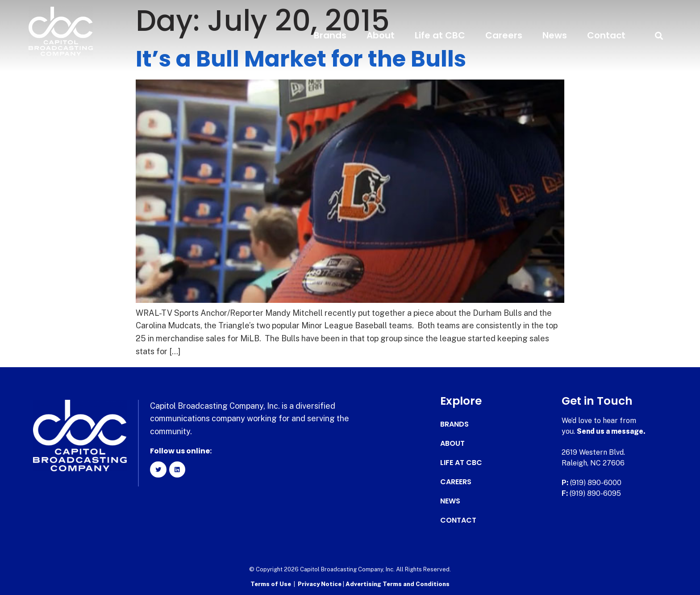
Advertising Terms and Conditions (398, 584)
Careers (504, 35)
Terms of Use (271, 584)
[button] (659, 36)
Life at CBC (440, 35)
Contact (606, 35)
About (381, 35)
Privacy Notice (320, 584)
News (555, 35)
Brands (330, 35)
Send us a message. (611, 431)
